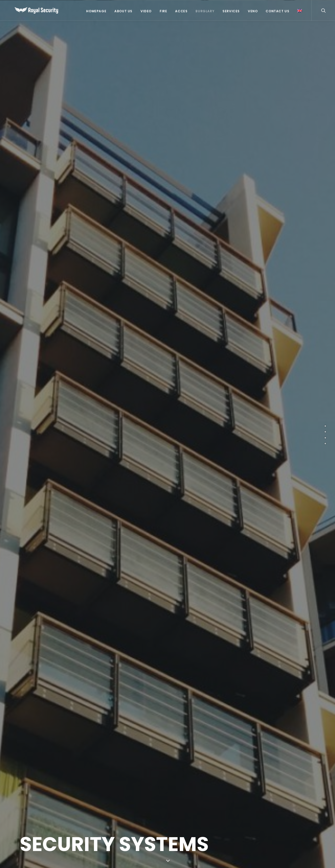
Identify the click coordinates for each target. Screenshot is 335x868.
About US (123, 11)
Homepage (96, 11)
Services (231, 11)
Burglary (205, 11)
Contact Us (277, 11)
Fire (163, 11)
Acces (181, 11)
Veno (253, 11)
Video (146, 11)
